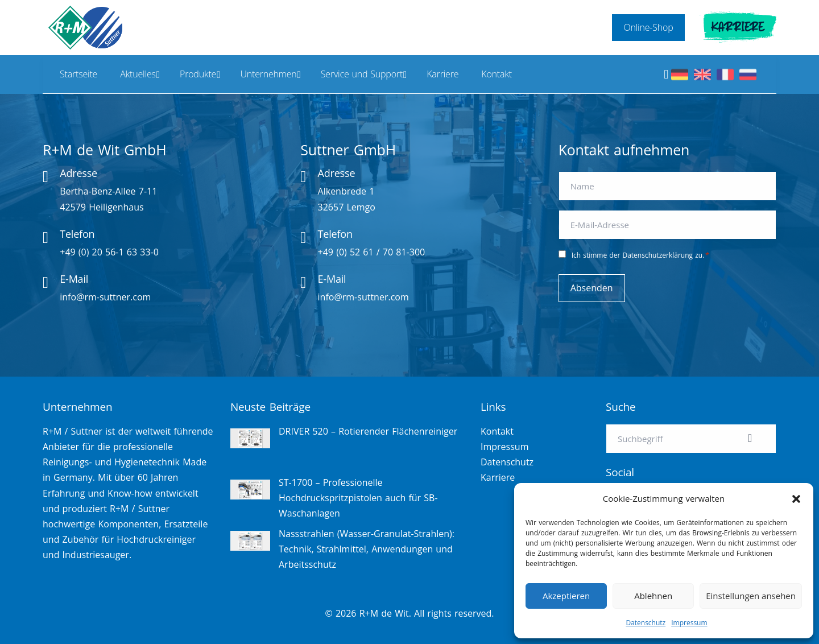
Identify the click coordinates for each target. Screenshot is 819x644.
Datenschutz (646, 623)
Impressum (689, 623)
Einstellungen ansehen (751, 596)
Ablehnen (653, 596)
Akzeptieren (566, 596)
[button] (796, 499)
